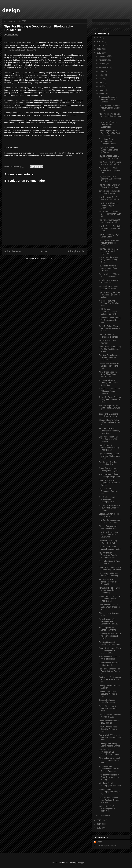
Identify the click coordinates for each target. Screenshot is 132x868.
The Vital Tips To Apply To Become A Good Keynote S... (110, 251)
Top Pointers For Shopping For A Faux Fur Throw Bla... (110, 680)
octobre (103, 64)
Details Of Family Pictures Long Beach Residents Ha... (110, 399)
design (11, 10)
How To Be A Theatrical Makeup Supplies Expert (108, 206)
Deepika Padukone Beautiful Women (107, 701)
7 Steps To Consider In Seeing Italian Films (108, 527)
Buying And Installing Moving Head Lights (108, 469)
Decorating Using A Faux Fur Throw (109, 562)
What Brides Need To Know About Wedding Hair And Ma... (109, 374)
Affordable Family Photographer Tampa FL (110, 784)
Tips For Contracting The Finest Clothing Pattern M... (109, 671)
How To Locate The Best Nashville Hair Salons (109, 198)
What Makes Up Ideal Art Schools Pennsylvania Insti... (109, 760)
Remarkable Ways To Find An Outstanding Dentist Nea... (110, 320)
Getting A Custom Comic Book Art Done (109, 515)
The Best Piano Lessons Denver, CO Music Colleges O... (109, 357)
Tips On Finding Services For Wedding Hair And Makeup (109, 295)
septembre (104, 67)
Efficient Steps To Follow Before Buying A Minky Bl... (109, 422)
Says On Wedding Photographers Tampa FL (109, 792)
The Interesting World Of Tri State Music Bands (109, 186)
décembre (104, 56)
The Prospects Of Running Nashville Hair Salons (110, 163)
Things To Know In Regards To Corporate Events (109, 483)
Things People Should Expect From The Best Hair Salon (109, 133)
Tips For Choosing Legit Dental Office (109, 236)
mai (101, 82)
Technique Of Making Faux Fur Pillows (108, 542)
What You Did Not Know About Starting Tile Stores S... (109, 243)
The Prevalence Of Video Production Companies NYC (109, 171)
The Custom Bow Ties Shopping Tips (108, 463)
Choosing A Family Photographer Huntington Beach (107, 142)
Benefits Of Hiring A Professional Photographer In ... (108, 500)
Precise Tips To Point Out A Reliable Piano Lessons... (109, 391)
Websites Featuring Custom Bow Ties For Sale (109, 303)
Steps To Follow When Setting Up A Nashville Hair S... (109, 328)
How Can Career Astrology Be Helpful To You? (110, 521)
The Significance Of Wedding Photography (109, 643)
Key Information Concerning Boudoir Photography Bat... (108, 555)
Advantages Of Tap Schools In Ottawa (107, 629)
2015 (99, 820)
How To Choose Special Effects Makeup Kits (109, 157)
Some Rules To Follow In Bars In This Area (109, 192)
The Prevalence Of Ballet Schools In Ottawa (109, 275)
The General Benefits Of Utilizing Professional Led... (109, 366)
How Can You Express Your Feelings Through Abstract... (109, 800)
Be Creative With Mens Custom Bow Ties (108, 288)
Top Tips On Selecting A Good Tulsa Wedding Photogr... (109, 777)
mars (101, 90)
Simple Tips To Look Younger (107, 342)
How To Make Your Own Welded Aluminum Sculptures (109, 535)
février (102, 94)
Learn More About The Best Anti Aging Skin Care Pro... (108, 439)
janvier (102, 816)
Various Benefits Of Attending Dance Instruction (107, 808)
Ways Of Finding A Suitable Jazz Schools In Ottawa (109, 150)
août (101, 71)
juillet (101, 75)
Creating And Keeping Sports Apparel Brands (109, 745)
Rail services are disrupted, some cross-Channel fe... (109, 582)
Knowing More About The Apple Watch (109, 281)
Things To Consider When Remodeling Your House (110, 568)
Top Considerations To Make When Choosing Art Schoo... (109, 607)
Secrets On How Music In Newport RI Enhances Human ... (109, 508)
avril (101, 86)
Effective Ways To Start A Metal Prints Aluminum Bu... (109, 408)
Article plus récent (13, 251)
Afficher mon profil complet (105, 845)
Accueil (45, 251)
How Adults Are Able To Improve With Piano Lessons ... (109, 268)
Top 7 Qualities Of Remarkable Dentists (109, 336)
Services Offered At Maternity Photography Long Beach (109, 431)
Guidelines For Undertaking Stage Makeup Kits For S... (108, 312)
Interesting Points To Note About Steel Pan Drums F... (110, 116)
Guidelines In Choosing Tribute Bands (109, 664)
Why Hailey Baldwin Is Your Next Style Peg (108, 575)
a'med (99, 842)
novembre (104, 60)
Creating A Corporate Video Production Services (108, 99)
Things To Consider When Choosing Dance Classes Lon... (110, 651)
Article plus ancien (76, 251)
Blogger (81, 863)
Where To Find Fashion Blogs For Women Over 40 (110, 214)
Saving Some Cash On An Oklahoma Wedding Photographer (110, 599)
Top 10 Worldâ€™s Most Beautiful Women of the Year (110, 738)
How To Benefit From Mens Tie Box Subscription (108, 125)
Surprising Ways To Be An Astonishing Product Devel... (110, 636)
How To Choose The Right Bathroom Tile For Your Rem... (110, 228)
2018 (99, 45)
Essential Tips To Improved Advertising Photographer (109, 448)
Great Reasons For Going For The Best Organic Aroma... (110, 349)
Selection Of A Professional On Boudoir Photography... (109, 752)
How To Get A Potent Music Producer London (110, 548)
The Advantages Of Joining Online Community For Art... (108, 622)
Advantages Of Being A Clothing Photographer (109, 475)
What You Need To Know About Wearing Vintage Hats (109, 108)
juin (101, 79)
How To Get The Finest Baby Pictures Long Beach (108, 260)
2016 (99, 53)
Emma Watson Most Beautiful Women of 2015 (108, 709)
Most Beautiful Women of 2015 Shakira (109, 722)
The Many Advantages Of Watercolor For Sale (109, 221)
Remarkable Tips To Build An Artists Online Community (109, 590)
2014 (99, 824)
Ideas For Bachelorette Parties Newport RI (108, 415)
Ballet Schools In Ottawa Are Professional (109, 658)
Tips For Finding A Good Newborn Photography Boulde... (109, 456)
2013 (99, 828)
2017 (99, 49)
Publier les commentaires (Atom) (50, 258)
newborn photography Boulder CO (22, 50)
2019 (99, 42)
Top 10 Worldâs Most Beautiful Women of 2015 (108, 729)
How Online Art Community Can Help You (109, 491)
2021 (99, 38)
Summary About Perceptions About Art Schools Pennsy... (109, 769)
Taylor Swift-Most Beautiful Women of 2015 (110, 716)
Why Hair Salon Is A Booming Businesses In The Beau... (110, 179)
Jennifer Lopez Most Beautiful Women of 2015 (108, 694)
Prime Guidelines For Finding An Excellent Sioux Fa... (108, 383)
